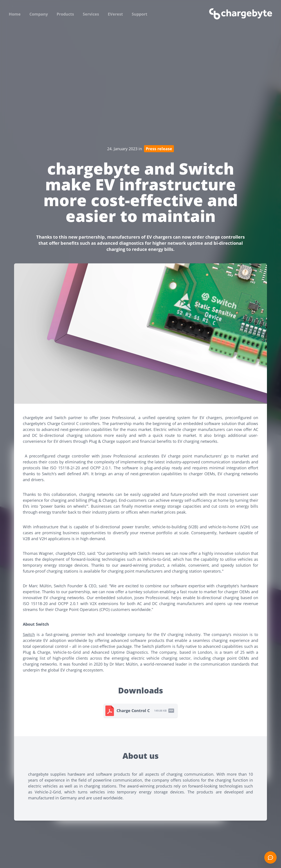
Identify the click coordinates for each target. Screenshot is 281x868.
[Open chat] (270, 857)
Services (91, 14)
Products (65, 14)
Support (140, 14)
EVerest (115, 14)
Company (39, 14)
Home (15, 14)
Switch (29, 634)
